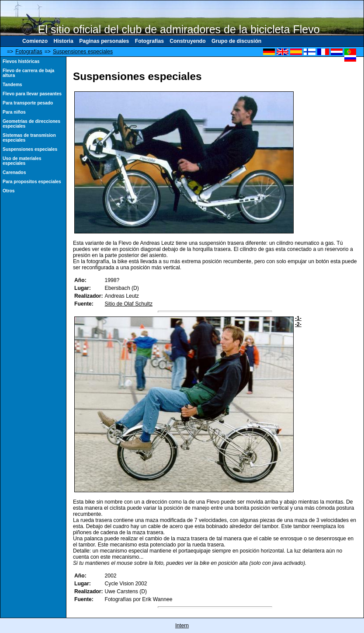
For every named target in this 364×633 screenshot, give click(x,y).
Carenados (14, 172)
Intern (182, 626)
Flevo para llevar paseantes (32, 94)
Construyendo (187, 41)
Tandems (12, 85)
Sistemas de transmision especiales (29, 138)
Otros (9, 191)
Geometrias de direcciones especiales (31, 124)
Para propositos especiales (32, 182)
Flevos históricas (21, 61)
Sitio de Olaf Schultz (129, 304)
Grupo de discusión (236, 41)
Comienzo (35, 41)
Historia (63, 41)
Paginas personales (104, 41)
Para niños (14, 112)
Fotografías (149, 41)
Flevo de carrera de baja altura (28, 73)
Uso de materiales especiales (22, 161)
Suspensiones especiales (83, 52)
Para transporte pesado (28, 103)
